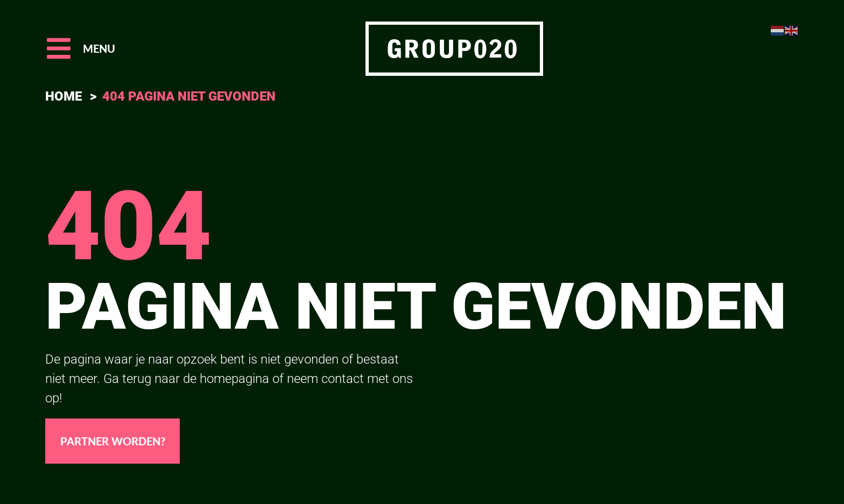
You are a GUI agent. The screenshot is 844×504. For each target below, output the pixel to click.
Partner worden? (113, 441)
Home (64, 96)
